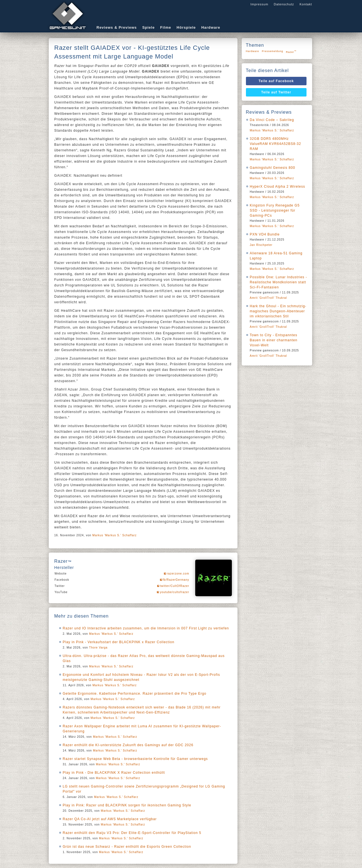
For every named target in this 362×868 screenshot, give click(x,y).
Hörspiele (186, 27)
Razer (291, 52)
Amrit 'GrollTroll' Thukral (268, 298)
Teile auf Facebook (276, 81)
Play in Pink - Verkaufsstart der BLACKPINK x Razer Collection (119, 642)
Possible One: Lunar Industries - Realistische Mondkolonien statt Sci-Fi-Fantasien (278, 282)
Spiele (148, 27)
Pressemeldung (273, 51)
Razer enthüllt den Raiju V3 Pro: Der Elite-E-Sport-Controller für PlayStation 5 (132, 833)
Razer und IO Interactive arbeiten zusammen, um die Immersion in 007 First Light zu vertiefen (146, 628)
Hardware (211, 27)
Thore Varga (98, 648)
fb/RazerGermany (176, 580)
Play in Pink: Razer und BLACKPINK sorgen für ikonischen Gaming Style (127, 805)
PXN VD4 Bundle (265, 234)
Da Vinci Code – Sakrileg (272, 120)
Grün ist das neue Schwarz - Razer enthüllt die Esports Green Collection (127, 847)
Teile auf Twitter (276, 92)
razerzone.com (178, 574)
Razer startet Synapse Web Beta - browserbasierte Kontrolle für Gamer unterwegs (135, 759)
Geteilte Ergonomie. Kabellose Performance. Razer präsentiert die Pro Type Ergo (135, 694)
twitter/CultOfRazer (175, 586)
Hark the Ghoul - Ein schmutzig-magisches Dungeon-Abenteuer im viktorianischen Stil (278, 311)
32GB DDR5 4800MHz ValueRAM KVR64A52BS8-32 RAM (276, 144)
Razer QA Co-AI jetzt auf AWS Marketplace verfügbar (110, 819)
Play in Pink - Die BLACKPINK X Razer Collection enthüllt (114, 773)
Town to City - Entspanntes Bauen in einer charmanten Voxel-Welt (274, 340)
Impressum (259, 4)
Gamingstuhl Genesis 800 (273, 168)
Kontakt (306, 4)
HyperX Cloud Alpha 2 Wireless (277, 187)
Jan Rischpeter (261, 245)
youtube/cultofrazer (174, 592)
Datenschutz (284, 4)
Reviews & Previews (117, 27)
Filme (166, 27)
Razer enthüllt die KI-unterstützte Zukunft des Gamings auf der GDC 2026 (128, 745)
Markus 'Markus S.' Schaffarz (115, 535)
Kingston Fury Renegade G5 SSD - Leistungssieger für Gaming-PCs (275, 210)
